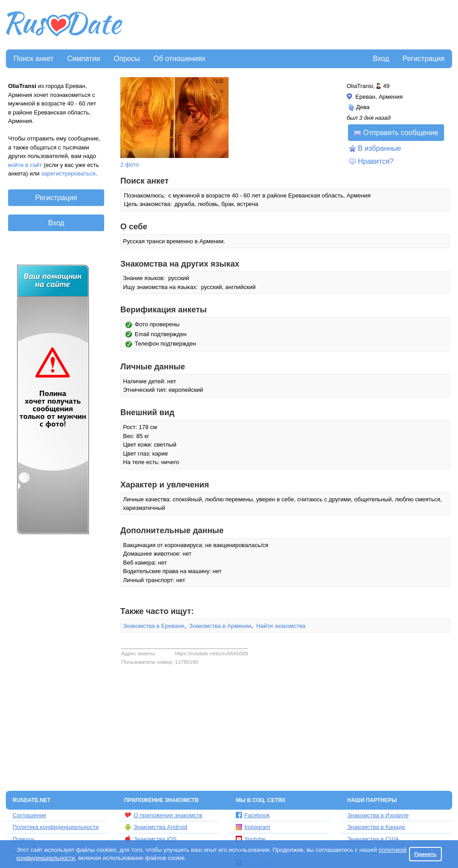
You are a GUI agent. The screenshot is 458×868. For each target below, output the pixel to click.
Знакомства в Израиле (378, 815)
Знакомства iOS (151, 839)
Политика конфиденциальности (56, 827)
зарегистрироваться (68, 173)
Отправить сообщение (396, 133)
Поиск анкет (33, 59)
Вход (381, 59)
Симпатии (84, 59)
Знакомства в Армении (220, 626)
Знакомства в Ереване (154, 626)
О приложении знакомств (163, 815)
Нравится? (376, 161)
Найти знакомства (281, 626)
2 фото (130, 164)
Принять (426, 854)
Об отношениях (180, 59)
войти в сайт (25, 165)
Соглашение (29, 815)
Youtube (251, 839)
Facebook (253, 815)
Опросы (127, 59)
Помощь (24, 839)
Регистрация (423, 59)
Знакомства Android (156, 827)
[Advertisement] (288, 25)
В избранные (379, 148)
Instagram (253, 827)
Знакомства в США (373, 839)
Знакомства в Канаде (377, 827)
